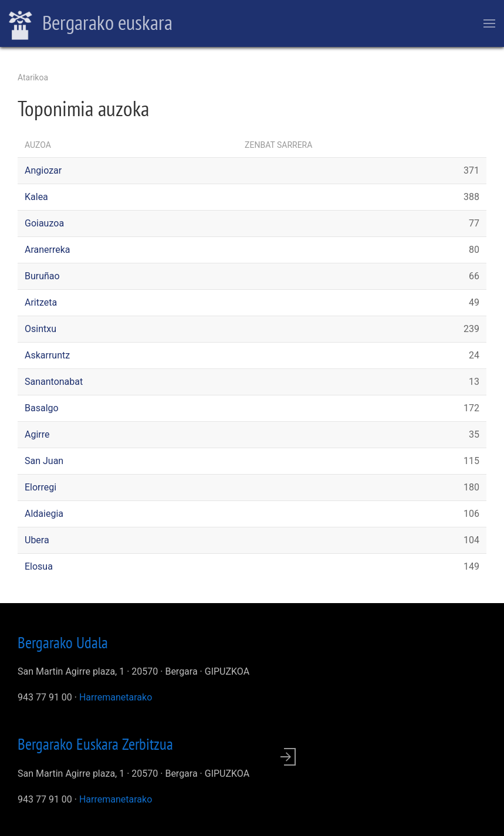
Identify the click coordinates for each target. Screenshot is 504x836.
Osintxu (40, 329)
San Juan (44, 461)
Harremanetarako (116, 697)
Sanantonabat (54, 382)
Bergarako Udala (63, 642)
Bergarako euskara (91, 24)
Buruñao (42, 276)
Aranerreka (48, 250)
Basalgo (42, 408)
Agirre (37, 434)
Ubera (37, 540)
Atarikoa (33, 77)
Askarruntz (47, 355)
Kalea (36, 197)
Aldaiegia (44, 514)
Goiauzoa (44, 223)
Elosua (39, 566)
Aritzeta (41, 302)
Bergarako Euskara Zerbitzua (95, 744)
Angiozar (43, 170)
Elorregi (40, 487)
